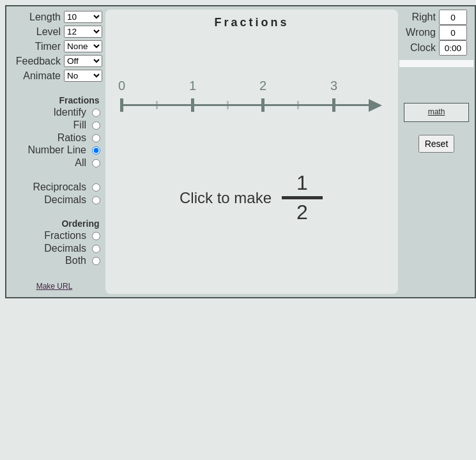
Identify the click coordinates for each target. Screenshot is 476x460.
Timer (48, 46)
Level (49, 32)
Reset (437, 144)
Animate (42, 76)
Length (45, 17)
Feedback (38, 61)
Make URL (55, 286)
